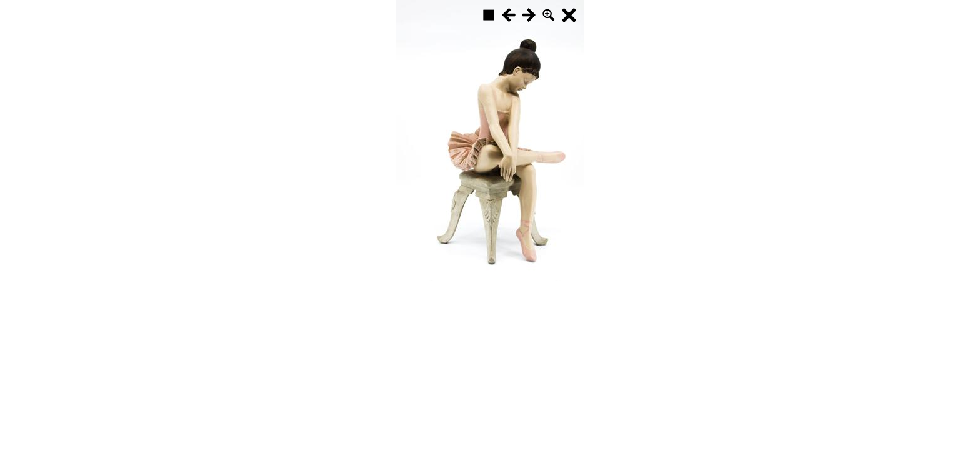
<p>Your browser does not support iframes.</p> (490, 141)
